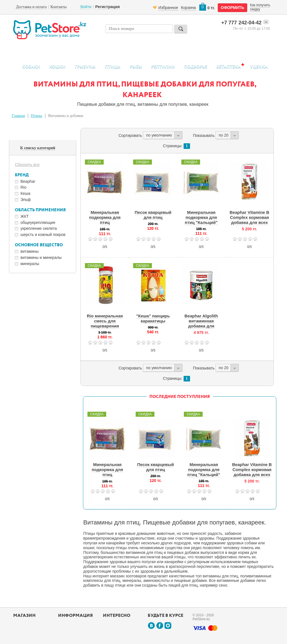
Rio (23, 187)
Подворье (196, 67)
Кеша (25, 193)
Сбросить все (27, 165)
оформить (232, 8)
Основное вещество (39, 245)
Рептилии (163, 67)
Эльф (26, 200)
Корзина (188, 8)
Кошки (57, 67)
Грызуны (85, 67)
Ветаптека (229, 66)
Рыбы (136, 67)
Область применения (40, 210)
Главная (18, 116)
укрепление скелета (39, 228)
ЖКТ (25, 216)
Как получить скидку (260, 7)
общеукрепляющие (38, 223)
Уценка (259, 67)
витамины (30, 251)
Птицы (113, 67)
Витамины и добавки (66, 116)
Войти (86, 7)
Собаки (31, 67)
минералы (30, 264)
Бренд (22, 175)
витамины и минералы (41, 257)
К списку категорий (38, 148)
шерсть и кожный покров (43, 235)
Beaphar (28, 181)
